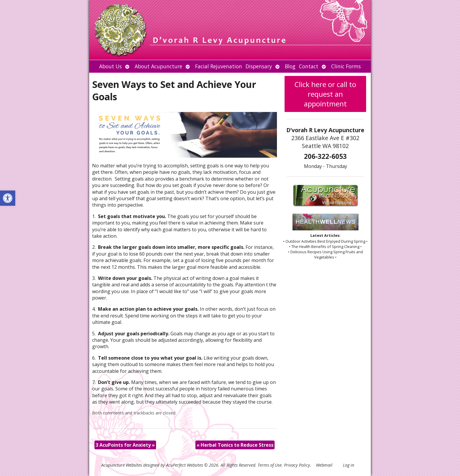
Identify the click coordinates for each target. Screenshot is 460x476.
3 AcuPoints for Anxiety (125, 445)
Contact (309, 66)
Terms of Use (270, 465)
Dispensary (259, 66)
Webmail (324, 465)
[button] (8, 198)
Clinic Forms (346, 66)
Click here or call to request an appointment (325, 94)
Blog (290, 66)
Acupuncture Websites (122, 465)
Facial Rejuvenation (219, 66)
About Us (110, 66)
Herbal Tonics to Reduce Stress (235, 445)
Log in (349, 465)
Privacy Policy (297, 465)
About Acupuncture (158, 66)
